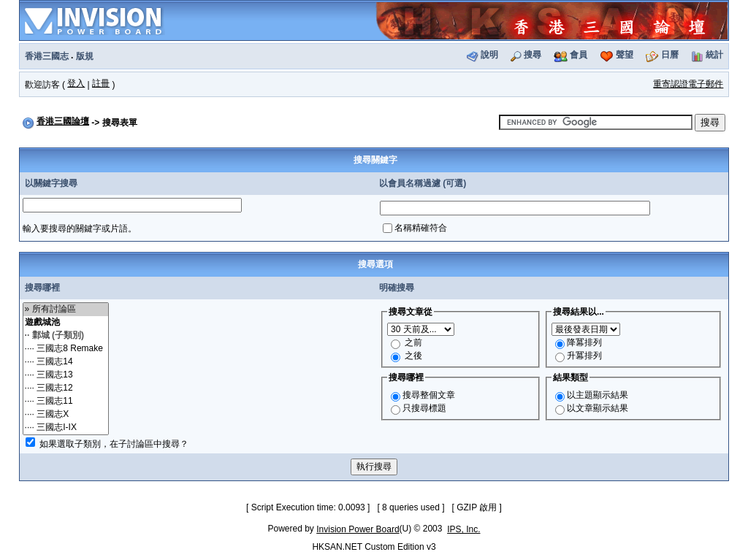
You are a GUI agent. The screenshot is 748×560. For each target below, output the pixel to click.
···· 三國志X (66, 415)
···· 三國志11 (66, 402)
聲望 (625, 55)
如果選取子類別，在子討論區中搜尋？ (114, 444)
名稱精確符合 (421, 228)
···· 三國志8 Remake (66, 349)
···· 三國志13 (66, 375)
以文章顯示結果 (598, 408)
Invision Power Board (358, 529)
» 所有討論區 (66, 310)
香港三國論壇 (63, 121)
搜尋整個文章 (429, 395)
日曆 (670, 55)
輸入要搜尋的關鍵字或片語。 (80, 229)
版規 (85, 56)
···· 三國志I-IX (66, 428)
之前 (413, 342)
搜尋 (533, 55)
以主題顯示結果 (598, 395)
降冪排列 (584, 342)
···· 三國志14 (66, 362)
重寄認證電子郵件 (688, 84)
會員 (579, 55)
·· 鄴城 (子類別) (66, 336)
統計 (714, 55)
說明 (489, 55)
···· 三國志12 (66, 388)
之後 (413, 356)
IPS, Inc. (463, 529)
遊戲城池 (66, 323)
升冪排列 (584, 356)
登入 (76, 83)
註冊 (101, 83)
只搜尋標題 (424, 408)
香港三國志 (47, 56)
